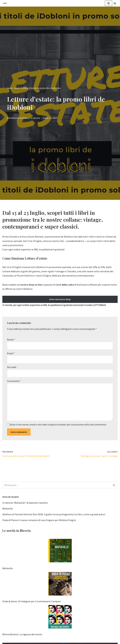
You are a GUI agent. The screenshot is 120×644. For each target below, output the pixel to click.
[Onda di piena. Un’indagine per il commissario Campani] (60, 584)
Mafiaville (8, 509)
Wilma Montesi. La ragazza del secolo (22, 634)
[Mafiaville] (60, 551)
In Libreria (35, 118)
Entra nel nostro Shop (60, 299)
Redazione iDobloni (18, 118)
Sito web (12, 367)
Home (10, 88)
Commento (14, 381)
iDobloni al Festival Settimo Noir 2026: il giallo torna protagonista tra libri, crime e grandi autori (54, 514)
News (17, 88)
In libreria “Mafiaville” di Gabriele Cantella (25, 503)
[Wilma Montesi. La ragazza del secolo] (60, 617)
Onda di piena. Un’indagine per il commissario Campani (32, 601)
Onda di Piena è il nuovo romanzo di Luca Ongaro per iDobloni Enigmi (39, 520)
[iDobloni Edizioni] (5, 3)
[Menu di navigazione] (109, 3)
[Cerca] (115, 3)
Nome (11, 340)
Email (11, 353)
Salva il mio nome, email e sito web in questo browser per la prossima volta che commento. (58, 424)
